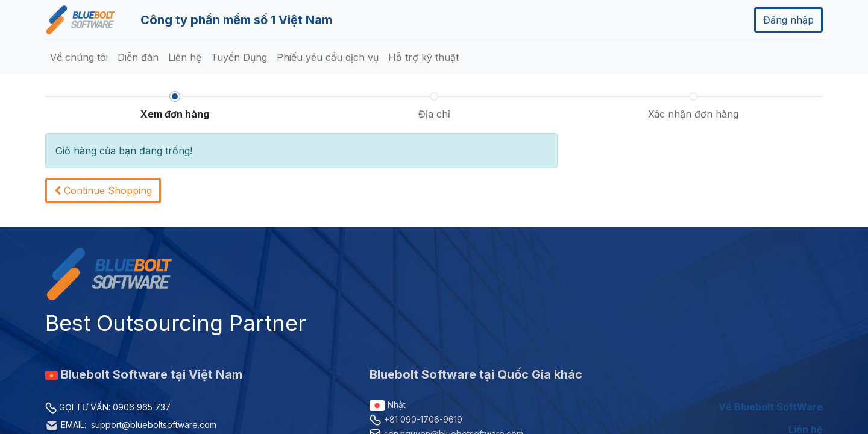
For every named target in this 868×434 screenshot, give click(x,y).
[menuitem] (79, 57)
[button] (103, 190)
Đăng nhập (788, 20)
